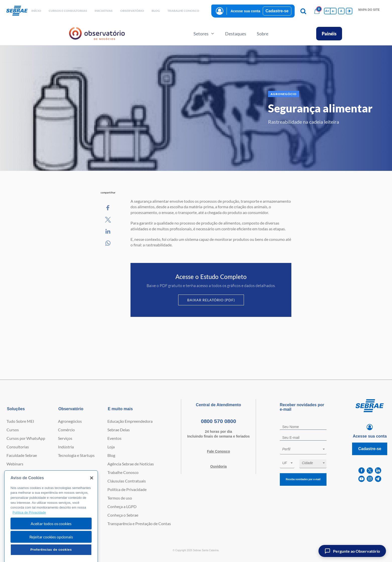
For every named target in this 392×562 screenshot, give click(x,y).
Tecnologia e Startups (76, 455)
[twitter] (370, 471)
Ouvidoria (218, 466)
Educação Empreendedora (130, 421)
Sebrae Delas (119, 430)
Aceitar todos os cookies (51, 541)
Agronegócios (70, 421)
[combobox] (303, 450)
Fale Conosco (219, 451)
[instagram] (370, 479)
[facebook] (362, 471)
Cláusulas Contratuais (127, 481)
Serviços (65, 438)
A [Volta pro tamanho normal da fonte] (341, 11)
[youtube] (362, 479)
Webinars (15, 464)
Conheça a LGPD (122, 506)
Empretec (15, 472)
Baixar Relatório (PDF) (211, 300)
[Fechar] (92, 495)
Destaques (236, 34)
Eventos (114, 438)
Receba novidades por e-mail (303, 479)
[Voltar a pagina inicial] (17, 11)
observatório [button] (132, 11)
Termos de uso (120, 498)
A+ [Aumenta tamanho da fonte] (327, 11)
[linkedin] (378, 471)
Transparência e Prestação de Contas (139, 523)
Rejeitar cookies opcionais (51, 554)
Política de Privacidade (127, 489)
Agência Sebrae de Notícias (131, 464)
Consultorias (18, 447)
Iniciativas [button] (104, 11)
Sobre (263, 34)
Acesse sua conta (245, 11)
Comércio (66, 430)
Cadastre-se (277, 11)
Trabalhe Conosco (123, 472)
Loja (111, 447)
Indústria (66, 447)
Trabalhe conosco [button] (183, 11)
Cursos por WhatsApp (26, 438)
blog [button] (156, 11)
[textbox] (306, 449)
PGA (11, 481)
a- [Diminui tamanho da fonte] (333, 11)
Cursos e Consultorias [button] (68, 11)
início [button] (36, 11)
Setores (204, 34)
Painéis (329, 34)
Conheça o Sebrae (123, 515)
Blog (111, 455)
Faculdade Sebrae (22, 455)
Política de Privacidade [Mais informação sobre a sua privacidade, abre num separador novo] (29, 530)
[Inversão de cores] (349, 11)
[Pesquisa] (303, 11)
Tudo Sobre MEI (20, 421)
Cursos (13, 430)
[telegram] (378, 479)
